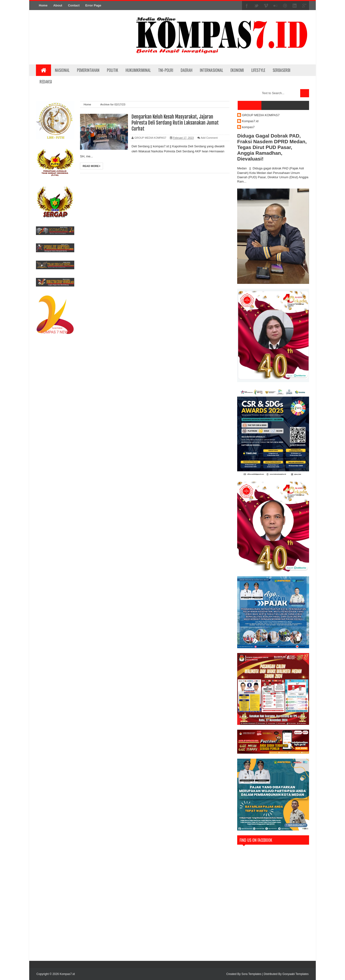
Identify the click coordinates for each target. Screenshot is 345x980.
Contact (74, 5)
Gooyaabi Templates (296, 974)
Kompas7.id (250, 121)
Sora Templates (251, 974)
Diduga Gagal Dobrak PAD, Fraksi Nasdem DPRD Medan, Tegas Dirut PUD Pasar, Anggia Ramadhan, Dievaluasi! (272, 147)
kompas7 (248, 127)
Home (43, 5)
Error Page (93, 5)
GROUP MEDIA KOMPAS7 (261, 115)
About (58, 5)
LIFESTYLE (258, 70)
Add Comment (209, 138)
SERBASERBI (282, 70)
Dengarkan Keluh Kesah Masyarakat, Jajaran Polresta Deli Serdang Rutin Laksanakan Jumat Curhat (175, 123)
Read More (92, 166)
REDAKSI (46, 82)
